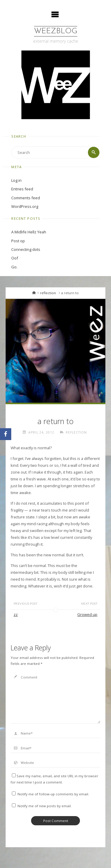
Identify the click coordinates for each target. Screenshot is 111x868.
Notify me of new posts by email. (45, 806)
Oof (15, 258)
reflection (48, 293)
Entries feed (22, 189)
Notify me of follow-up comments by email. (53, 794)
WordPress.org (25, 206)
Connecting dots (26, 249)
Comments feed (26, 198)
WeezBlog (56, 31)
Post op (18, 241)
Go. (14, 267)
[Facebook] (6, 434)
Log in (16, 180)
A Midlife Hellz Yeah (29, 232)
